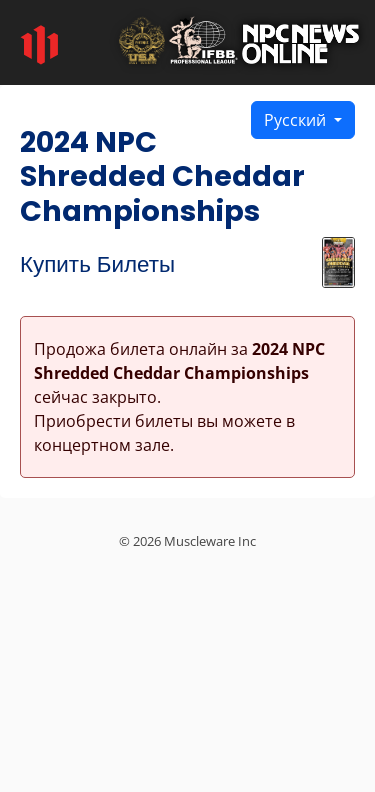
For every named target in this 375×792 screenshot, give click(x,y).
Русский (297, 120)
